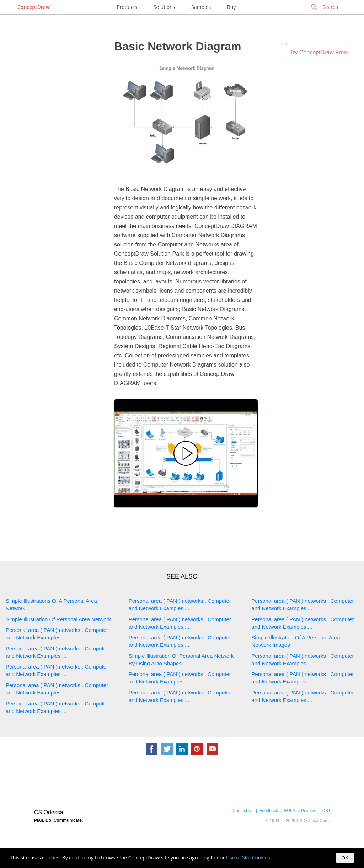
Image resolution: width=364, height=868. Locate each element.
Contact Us (243, 811)
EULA (290, 811)
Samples (201, 7)
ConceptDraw (34, 7)
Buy (232, 7)
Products (127, 7)
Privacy (308, 811)
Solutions (164, 7)
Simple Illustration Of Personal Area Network (58, 619)
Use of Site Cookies (248, 858)
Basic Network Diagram (178, 46)
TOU (325, 811)
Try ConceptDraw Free (318, 52)
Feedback (269, 811)
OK (345, 858)
